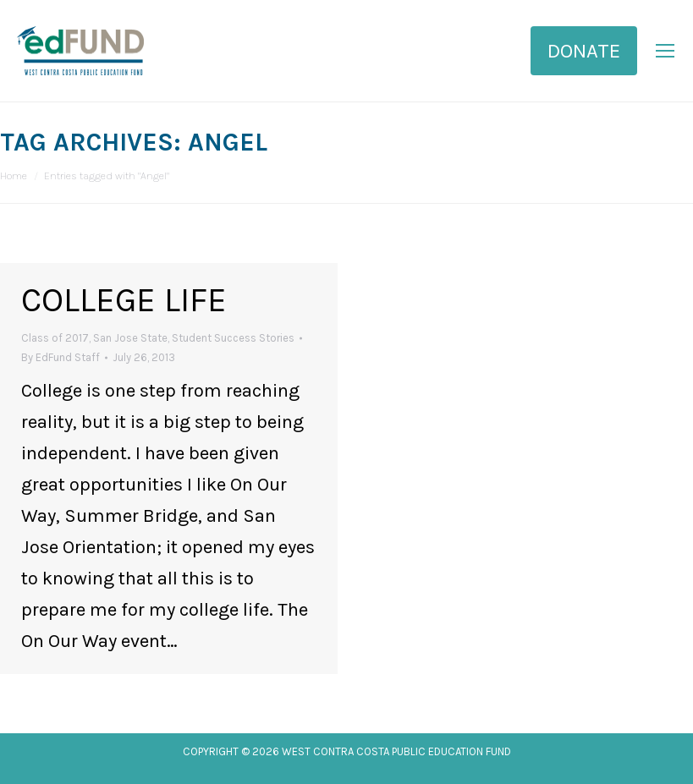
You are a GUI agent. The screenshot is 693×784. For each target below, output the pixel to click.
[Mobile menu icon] (665, 51)
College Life (124, 300)
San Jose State (130, 338)
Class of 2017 (55, 338)
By (60, 357)
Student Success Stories (233, 338)
